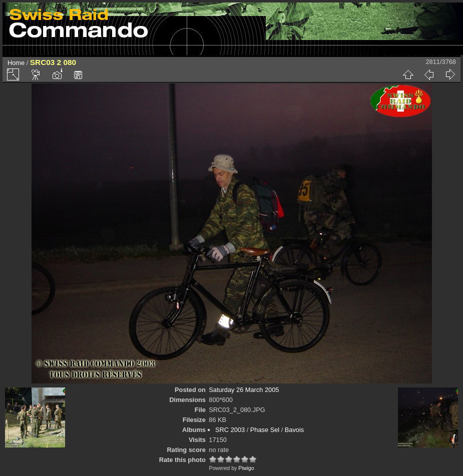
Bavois (294, 430)
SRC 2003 (230, 430)
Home (16, 63)
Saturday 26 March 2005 (244, 390)
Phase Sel (265, 430)
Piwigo (246, 468)
